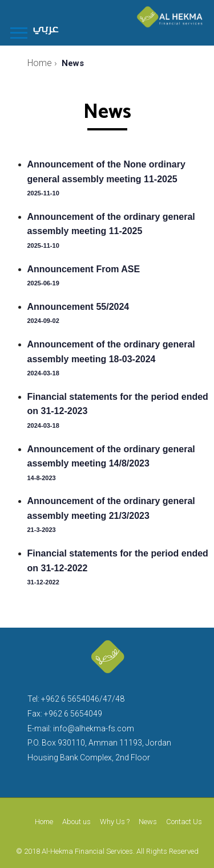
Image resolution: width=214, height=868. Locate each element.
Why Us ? (115, 822)
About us (76, 822)
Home (44, 822)
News (148, 822)
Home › (42, 63)
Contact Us (184, 822)
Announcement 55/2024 (78, 307)
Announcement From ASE (84, 269)
